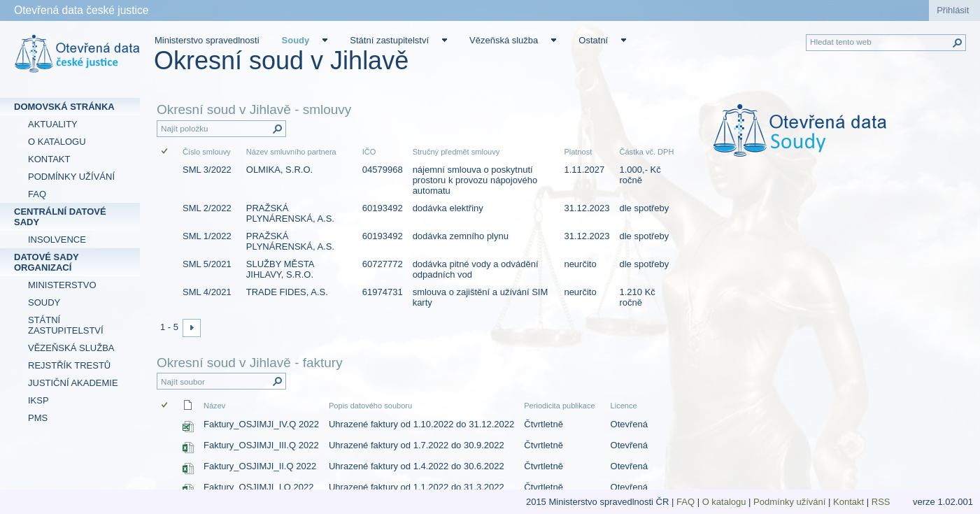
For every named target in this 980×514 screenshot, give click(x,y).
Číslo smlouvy (207, 152)
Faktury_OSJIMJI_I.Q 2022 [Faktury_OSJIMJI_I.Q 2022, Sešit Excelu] (259, 487)
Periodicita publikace (559, 406)
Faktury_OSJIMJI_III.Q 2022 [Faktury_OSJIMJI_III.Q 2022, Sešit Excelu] (261, 445)
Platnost (578, 152)
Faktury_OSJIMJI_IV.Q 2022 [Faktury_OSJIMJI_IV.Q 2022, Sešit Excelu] (261, 424)
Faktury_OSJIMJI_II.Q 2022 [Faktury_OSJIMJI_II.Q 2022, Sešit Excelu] (260, 466)
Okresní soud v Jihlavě (281, 60)
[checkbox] (165, 152)
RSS (882, 502)
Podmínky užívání (789, 502)
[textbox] (833, 140)
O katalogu (724, 502)
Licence (624, 406)
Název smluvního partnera (291, 152)
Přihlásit (953, 10)
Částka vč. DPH (646, 152)
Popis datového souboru (370, 406)
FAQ (686, 502)
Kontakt (848, 502)
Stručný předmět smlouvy (456, 152)
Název (214, 406)
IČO (369, 152)
